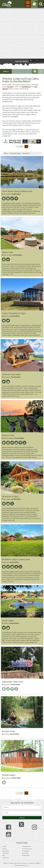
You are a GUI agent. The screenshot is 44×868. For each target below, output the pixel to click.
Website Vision (25, 865)
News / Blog (25, 853)
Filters (6, 71)
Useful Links (6, 858)
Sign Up (22, 818)
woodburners (26, 87)
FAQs (4, 855)
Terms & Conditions (27, 849)
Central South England (15, 153)
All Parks (6, 153)
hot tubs (10, 87)
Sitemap (4, 849)
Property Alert (26, 855)
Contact (4, 846)
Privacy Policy (26, 851)
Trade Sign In (6, 853)
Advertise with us (27, 846)
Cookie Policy (6, 851)
